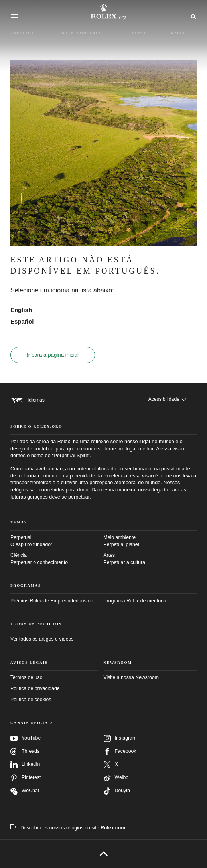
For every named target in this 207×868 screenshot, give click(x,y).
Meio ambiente (150, 541)
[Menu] (14, 16)
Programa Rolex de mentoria (135, 601)
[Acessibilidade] (167, 399)
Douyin (117, 791)
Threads (25, 752)
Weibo (116, 778)
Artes (150, 559)
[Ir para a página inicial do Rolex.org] (104, 12)
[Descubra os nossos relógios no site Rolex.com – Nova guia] (68, 828)
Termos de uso (27, 677)
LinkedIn (25, 765)
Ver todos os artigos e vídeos (42, 639)
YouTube (26, 738)
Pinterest (26, 778)
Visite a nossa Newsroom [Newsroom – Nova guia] (131, 677)
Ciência (57, 559)
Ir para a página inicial (53, 355)
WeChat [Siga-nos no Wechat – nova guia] (25, 791)
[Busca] (192, 16)
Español (22, 321)
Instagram (120, 738)
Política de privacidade (35, 688)
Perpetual (57, 541)
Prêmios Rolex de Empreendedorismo (52, 601)
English (21, 310)
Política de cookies (31, 700)
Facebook (120, 752)
